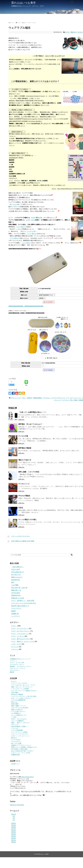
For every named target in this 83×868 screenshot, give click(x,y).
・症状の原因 (14, 704)
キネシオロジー (15, 670)
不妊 (71, 400)
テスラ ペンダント (18, 636)
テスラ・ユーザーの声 (17, 663)
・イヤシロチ (14, 728)
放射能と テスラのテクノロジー (21, 666)
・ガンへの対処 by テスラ (18, 715)
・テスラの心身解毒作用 (18, 700)
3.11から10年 (16, 569)
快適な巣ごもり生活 (18, 598)
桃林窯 (12, 672)
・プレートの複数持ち (17, 721)
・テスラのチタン (16, 742)
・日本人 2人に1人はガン (18, 719)
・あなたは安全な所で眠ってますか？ (22, 751)
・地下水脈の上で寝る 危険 (19, 749)
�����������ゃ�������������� (26, 306)
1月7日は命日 (16, 593)
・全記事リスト (15, 764)
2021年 (14, 814)
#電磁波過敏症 (37, 398)
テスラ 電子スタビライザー (21, 639)
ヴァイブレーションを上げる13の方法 (23, 603)
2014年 (14, 835)
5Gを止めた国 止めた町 (19, 588)
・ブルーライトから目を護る (19, 708)
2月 (14, 818)
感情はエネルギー (17, 577)
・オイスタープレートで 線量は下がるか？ (24, 691)
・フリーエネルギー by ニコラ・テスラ (22, 685)
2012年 (14, 838)
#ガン (24, 398)
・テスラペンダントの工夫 (18, 683)
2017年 (14, 829)
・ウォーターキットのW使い (19, 732)
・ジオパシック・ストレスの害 (20, 753)
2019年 (14, 825)
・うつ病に (13, 717)
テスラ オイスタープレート (21, 631)
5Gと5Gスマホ (16, 575)
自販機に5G (15, 614)
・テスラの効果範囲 (16, 730)
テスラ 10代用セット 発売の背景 (23, 601)
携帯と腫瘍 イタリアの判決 (30, 472)
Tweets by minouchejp (17, 805)
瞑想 (13, 582)
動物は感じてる (16, 590)
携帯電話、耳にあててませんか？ (30, 424)
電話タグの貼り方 (25, 460)
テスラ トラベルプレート (20, 634)
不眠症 (76, 400)
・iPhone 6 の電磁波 (16, 694)
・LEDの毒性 (14, 693)
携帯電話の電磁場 (25, 448)
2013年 (14, 836)
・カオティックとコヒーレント (20, 736)
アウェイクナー (16, 608)
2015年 (14, 833)
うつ (67, 398)
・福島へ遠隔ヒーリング (18, 706)
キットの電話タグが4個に (28, 520)
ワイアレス (65, 400)
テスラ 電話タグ (36, 218)
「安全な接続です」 (18, 567)
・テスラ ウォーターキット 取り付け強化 (23, 696)
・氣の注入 (13, 738)
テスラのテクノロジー (17, 665)
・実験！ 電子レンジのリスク (20, 723)
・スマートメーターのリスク (19, 734)
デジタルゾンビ (24, 484)
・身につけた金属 (16, 743)
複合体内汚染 (16, 580)
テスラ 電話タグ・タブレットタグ (23, 641)
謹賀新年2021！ (16, 595)
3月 (14, 816)
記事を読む (21, 420)
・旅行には (13, 702)
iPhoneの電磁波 (24, 496)
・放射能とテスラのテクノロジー (21, 745)
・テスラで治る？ (16, 740)
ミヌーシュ (15, 649)
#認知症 (29, 398)
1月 (14, 820)
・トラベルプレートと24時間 (19, 689)
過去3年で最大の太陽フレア (20, 606)
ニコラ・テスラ (31, 220)
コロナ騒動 (15, 585)
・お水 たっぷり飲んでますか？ (21, 698)
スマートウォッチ (75, 398)
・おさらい (13, 681)
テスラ (14, 626)
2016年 (14, 831)
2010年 (14, 842)
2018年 (14, 827)
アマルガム (46, 398)
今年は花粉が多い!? (18, 572)
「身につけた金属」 (15, 204)
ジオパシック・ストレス (18, 668)
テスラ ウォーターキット (20, 628)
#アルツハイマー (16, 398)
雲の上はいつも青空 (23, 3)
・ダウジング (14, 725)
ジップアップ (16, 616)
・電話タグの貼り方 (16, 710)
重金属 (13, 611)
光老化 (21, 508)
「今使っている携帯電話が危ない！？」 (33, 412)
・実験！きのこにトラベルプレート (21, 687)
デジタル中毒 (23, 436)
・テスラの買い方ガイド (18, 711)
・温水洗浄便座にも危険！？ (19, 726)
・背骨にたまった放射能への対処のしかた (23, 747)
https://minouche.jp (28, 777)
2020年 (14, 823)
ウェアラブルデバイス (58, 398)
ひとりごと (15, 647)
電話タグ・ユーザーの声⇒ (29, 231)
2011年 (14, 840)
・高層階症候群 (15, 755)
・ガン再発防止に (16, 713)
